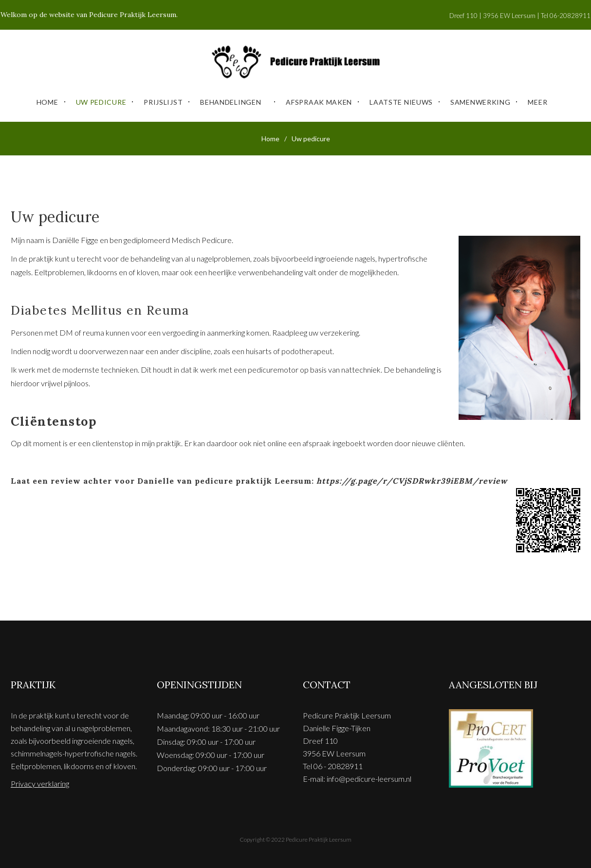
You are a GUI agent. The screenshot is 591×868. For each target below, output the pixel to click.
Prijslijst (163, 98)
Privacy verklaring (40, 780)
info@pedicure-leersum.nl (369, 775)
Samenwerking (480, 98)
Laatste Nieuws (401, 98)
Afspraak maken (319, 98)
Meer (537, 98)
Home (47, 98)
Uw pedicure (101, 98)
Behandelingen (231, 98)
